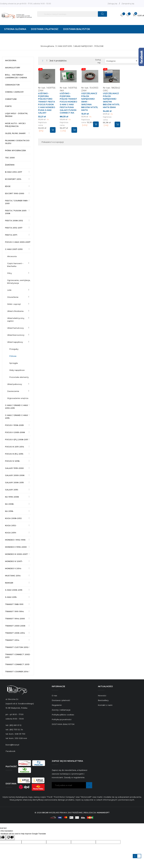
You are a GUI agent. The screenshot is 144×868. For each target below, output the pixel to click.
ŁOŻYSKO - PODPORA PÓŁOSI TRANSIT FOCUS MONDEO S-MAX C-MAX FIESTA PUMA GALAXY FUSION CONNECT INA (68, 103)
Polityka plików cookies (63, 715)
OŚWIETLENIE (13, 297)
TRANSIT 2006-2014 (15, 633)
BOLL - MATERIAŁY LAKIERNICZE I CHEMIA (16, 76)
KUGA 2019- (11, 533)
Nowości (102, 696)
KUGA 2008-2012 (13, 518)
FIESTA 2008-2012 (14, 221)
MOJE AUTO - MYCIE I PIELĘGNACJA (15, 125)
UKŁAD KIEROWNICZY (16, 335)
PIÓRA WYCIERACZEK (15, 150)
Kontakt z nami (105, 705)
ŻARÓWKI (10, 165)
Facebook (10, 751)
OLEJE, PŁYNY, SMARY (15, 133)
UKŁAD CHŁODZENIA (15, 311)
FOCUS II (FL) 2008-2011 (17, 439)
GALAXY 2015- (12, 490)
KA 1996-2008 (12, 497)
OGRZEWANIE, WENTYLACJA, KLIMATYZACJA (19, 282)
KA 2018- (9, 511)
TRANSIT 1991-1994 (14, 611)
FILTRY (9, 273)
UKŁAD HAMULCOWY (15, 328)
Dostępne (122, 61)
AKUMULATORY (13, 68)
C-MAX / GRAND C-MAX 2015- (16, 417)
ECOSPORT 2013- (13, 179)
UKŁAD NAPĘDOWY (15, 342)
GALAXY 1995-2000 (14, 468)
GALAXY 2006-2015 (14, 482)
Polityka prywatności (62, 719)
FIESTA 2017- (11, 235)
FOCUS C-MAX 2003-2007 (18, 242)
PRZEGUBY (14, 349)
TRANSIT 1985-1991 (14, 604)
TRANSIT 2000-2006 (15, 626)
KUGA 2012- (11, 525)
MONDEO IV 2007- (14, 561)
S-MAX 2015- (11, 597)
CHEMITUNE (11, 99)
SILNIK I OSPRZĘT (14, 304)
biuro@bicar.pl (12, 745)
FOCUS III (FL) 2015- (14, 454)
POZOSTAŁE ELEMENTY (19, 377)
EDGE (8, 186)
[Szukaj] (72, 14)
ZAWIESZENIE (13, 391)
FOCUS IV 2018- (13, 461)
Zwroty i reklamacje (61, 710)
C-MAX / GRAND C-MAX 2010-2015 (16, 407)
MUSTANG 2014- (13, 576)
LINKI (9, 290)
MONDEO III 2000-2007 (16, 554)
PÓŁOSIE (13, 356)
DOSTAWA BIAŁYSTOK (63, 724)
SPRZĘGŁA (13, 363)
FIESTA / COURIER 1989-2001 (17, 202)
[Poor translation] (10, 838)
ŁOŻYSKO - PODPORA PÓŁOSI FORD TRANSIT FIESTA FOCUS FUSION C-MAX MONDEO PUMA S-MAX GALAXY (47, 103)
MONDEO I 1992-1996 (15, 540)
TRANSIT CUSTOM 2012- (17, 647)
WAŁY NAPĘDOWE (17, 370)
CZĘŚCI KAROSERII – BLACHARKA (15, 265)
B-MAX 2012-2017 (14, 172)
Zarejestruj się (128, 4)
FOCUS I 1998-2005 (14, 425)
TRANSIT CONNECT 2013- (17, 664)
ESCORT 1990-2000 (15, 193)
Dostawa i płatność (61, 700)
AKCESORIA (11, 60)
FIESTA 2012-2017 (14, 228)
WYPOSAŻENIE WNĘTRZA (18, 398)
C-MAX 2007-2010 (14, 249)
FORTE (8, 106)
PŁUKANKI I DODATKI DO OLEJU (17, 142)
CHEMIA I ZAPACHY (14, 92)
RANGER (9, 583)
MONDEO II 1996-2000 (16, 547)
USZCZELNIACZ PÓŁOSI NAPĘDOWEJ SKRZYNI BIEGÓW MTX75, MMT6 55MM (111, 100)
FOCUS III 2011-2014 (14, 447)
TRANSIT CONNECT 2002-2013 (18, 656)
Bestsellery (103, 700)
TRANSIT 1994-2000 (15, 619)
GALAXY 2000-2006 (15, 475)
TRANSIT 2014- (12, 640)
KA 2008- (10, 504)
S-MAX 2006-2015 (14, 590)
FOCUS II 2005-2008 (15, 432)
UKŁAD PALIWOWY (15, 384)
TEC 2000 (10, 158)
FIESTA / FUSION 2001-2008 (16, 212)
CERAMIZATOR (12, 85)
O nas (54, 696)
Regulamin (57, 705)
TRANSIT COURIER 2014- (17, 672)
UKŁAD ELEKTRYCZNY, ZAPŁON (16, 320)
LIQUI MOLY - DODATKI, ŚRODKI (16, 115)
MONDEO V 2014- (13, 568)
